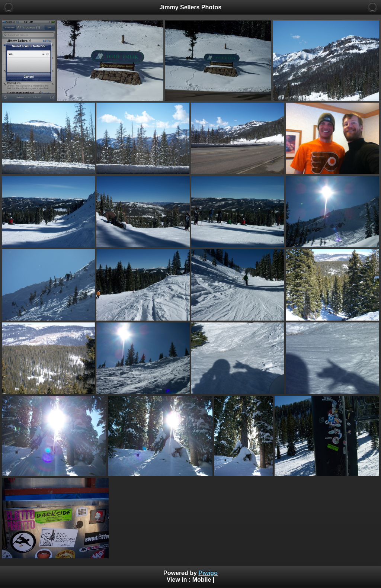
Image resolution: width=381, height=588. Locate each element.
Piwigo (208, 573)
